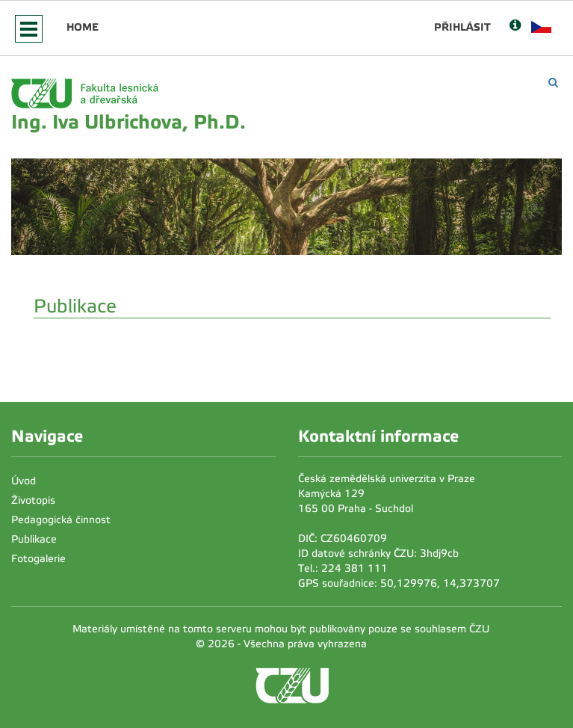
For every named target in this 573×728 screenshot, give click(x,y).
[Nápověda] (515, 27)
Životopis (33, 500)
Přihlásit (462, 27)
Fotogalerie (38, 559)
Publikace (34, 539)
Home (83, 27)
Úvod (24, 481)
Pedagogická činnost (61, 520)
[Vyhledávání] (553, 83)
